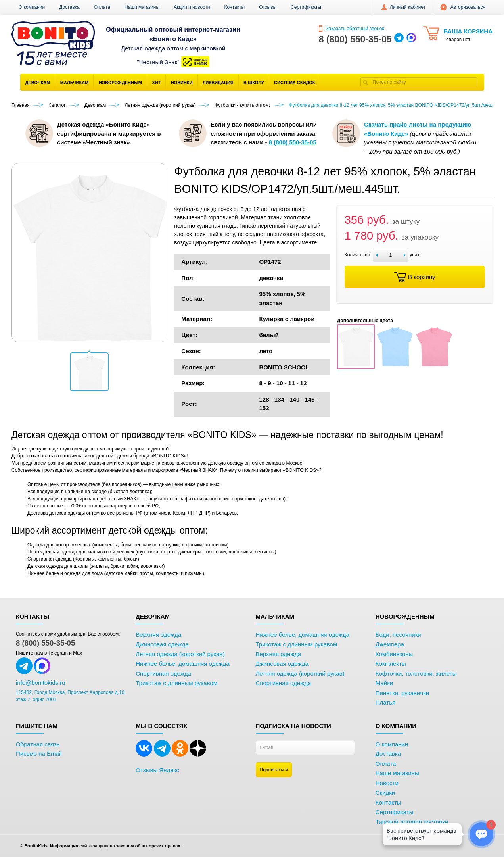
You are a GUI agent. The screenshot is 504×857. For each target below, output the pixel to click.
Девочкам (38, 83)
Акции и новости (192, 7)
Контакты (234, 7)
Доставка (69, 7)
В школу (254, 83)
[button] (89, 372)
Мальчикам (75, 83)
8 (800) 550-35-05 (45, 643)
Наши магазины (142, 7)
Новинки (182, 83)
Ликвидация (218, 83)
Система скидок (294, 83)
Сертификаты (306, 7)
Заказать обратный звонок (352, 29)
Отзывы (268, 7)
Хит (156, 83)
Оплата (102, 7)
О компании (32, 7)
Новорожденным (120, 83)
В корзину (415, 277)
